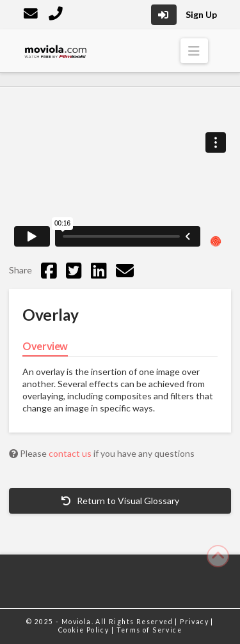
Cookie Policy (85, 630)
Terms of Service (149, 630)
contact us (71, 453)
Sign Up (201, 14)
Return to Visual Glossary (120, 501)
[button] (194, 51)
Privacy (195, 622)
